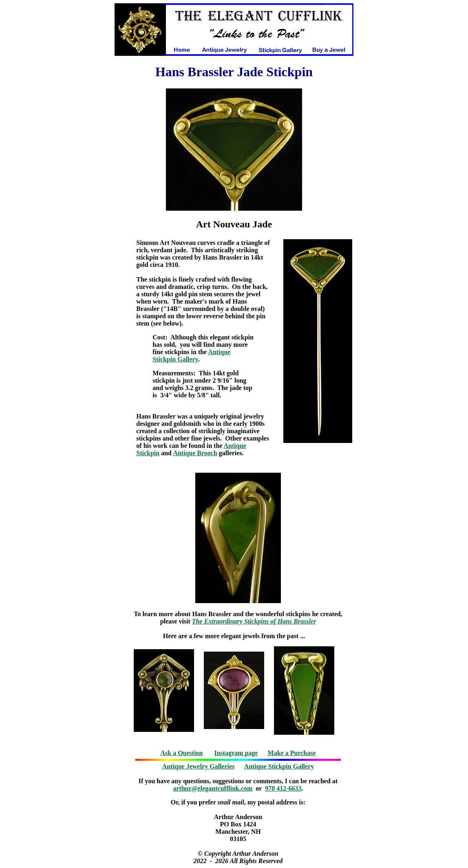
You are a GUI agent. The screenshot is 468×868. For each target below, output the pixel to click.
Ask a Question (181, 753)
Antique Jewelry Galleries (199, 766)
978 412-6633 (283, 788)
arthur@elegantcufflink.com (213, 788)
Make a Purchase (292, 753)
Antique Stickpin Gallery (191, 356)
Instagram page (236, 753)
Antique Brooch (195, 453)
